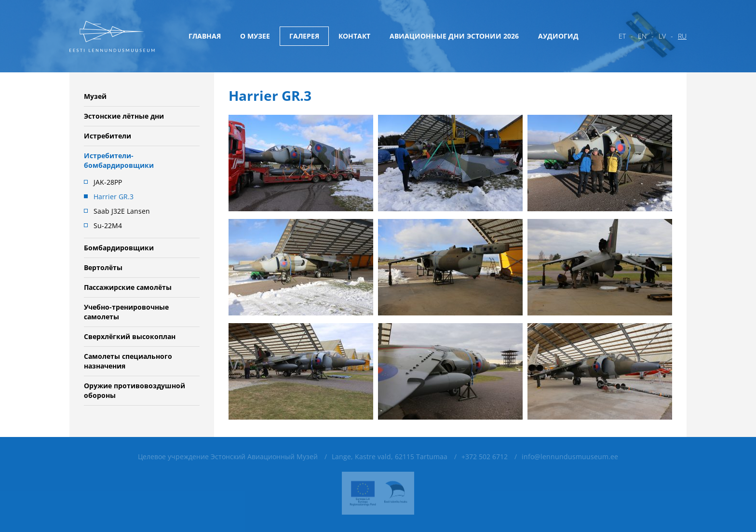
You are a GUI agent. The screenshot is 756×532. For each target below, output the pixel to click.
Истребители (108, 136)
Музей (95, 96)
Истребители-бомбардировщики (119, 160)
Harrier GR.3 (114, 197)
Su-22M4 (108, 225)
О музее (255, 36)
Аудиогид (558, 36)
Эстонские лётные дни (124, 116)
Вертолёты (103, 267)
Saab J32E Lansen (122, 211)
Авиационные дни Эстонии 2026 (454, 36)
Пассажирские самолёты (128, 287)
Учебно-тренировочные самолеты (126, 312)
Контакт (354, 36)
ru (682, 36)
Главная (205, 36)
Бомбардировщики (119, 248)
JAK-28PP (108, 182)
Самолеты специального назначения (128, 361)
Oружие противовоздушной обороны (135, 390)
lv (662, 36)
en (642, 36)
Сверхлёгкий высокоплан (130, 336)
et (622, 36)
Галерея (304, 36)
